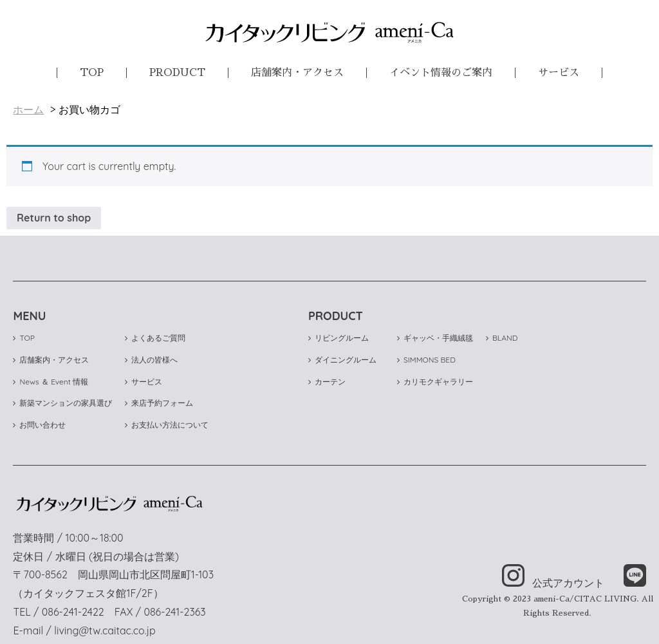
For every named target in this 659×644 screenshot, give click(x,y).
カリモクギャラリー (435, 382)
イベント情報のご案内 (441, 73)
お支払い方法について (167, 425)
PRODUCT (177, 73)
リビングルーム (339, 338)
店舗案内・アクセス (297, 73)
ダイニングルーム (342, 360)
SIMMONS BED (426, 360)
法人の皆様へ (151, 360)
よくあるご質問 (155, 338)
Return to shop (54, 218)
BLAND (502, 338)
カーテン (327, 382)
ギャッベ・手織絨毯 (435, 338)
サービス (559, 73)
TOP (92, 73)
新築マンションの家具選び (62, 403)
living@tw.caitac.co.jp (105, 630)
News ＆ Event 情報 (51, 382)
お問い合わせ (39, 425)
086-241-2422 (73, 612)
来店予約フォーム (159, 403)
